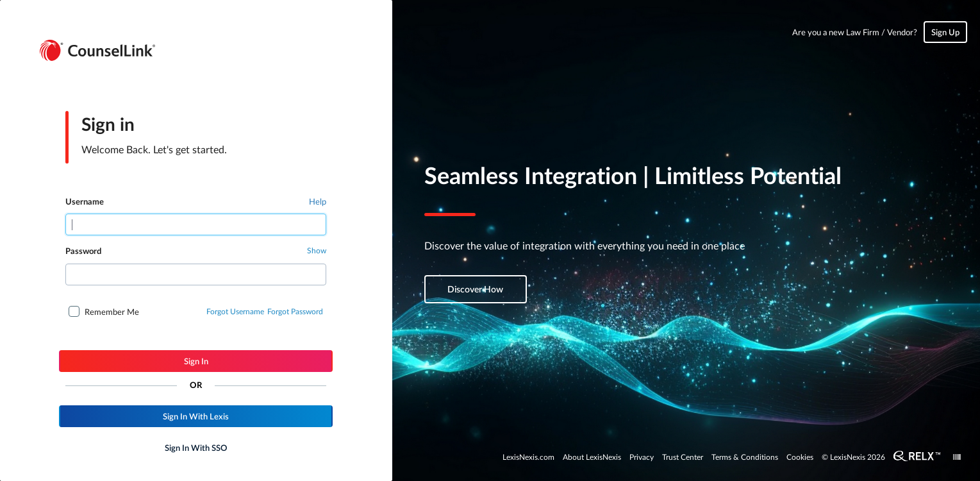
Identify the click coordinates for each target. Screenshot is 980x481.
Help (318, 201)
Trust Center (683, 457)
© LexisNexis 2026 (853, 457)
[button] (196, 361)
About (592, 457)
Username (85, 201)
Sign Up (945, 32)
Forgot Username (235, 311)
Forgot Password (295, 311)
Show (317, 250)
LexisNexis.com (528, 457)
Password (83, 251)
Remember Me (112, 311)
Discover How (475, 289)
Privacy (642, 457)
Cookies (800, 457)
